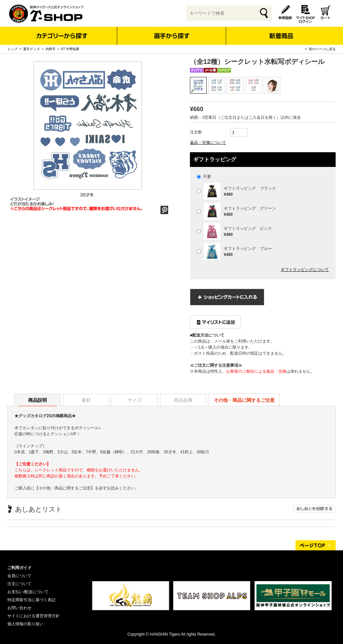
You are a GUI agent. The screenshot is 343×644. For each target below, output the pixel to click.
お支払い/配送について (28, 592)
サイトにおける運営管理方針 (33, 616)
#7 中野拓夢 (70, 49)
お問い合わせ (19, 608)
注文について (19, 584)
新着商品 (281, 31)
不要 (204, 177)
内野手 (51, 49)
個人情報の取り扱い (25, 624)
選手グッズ (31, 49)
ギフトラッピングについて (305, 270)
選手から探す (172, 36)
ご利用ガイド (19, 568)
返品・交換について (208, 143)
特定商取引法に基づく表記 (31, 600)
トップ (12, 49)
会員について (19, 576)
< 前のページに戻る (320, 49)
